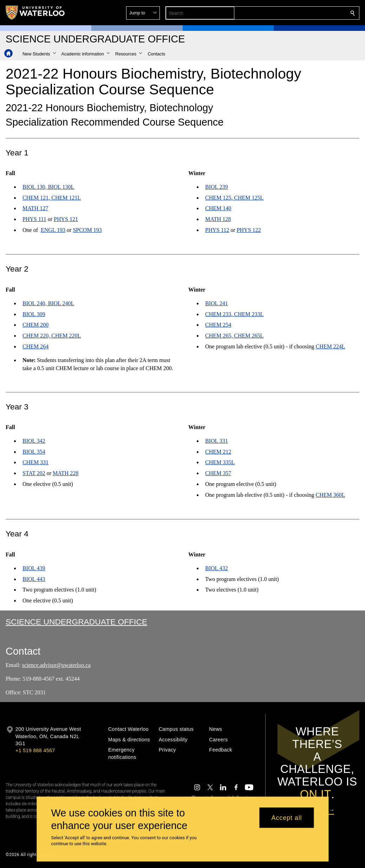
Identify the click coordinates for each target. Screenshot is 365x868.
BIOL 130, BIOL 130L (48, 187)
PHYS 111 (34, 219)
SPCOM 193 (87, 230)
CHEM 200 (35, 325)
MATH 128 (218, 219)
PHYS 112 (217, 230)
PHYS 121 (66, 219)
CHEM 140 (218, 209)
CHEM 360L (330, 495)
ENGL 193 (53, 230)
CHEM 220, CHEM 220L (52, 336)
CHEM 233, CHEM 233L (234, 314)
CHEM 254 (218, 325)
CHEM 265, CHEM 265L (234, 336)
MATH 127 (35, 209)
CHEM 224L (330, 346)
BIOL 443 (34, 579)
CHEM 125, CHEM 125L (234, 198)
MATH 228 (66, 473)
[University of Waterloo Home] (35, 13)
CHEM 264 (35, 346)
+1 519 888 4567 (35, 750)
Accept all (286, 817)
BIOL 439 (34, 568)
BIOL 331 (217, 441)
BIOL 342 (34, 441)
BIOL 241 (217, 303)
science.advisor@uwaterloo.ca (56, 665)
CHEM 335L (220, 463)
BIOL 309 (34, 314)
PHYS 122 (249, 230)
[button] (302, 13)
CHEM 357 (218, 473)
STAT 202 (34, 473)
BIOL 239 (217, 187)
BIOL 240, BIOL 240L (48, 303)
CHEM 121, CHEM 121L (52, 198)
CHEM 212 (218, 452)
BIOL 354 (34, 452)
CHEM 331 (35, 463)
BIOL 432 (217, 568)
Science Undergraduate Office (76, 622)
